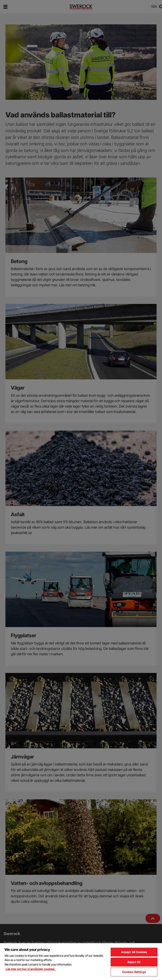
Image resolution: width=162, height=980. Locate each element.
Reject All (134, 962)
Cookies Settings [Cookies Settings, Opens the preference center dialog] (134, 972)
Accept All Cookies (134, 952)
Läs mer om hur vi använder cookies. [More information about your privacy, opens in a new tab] (31, 969)
